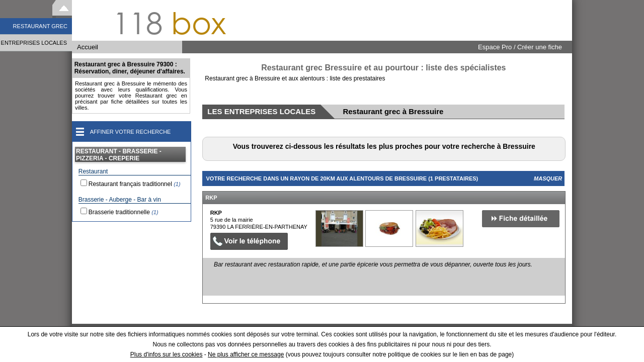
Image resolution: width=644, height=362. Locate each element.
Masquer (548, 178)
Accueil (88, 47)
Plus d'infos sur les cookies (167, 354)
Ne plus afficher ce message (246, 354)
